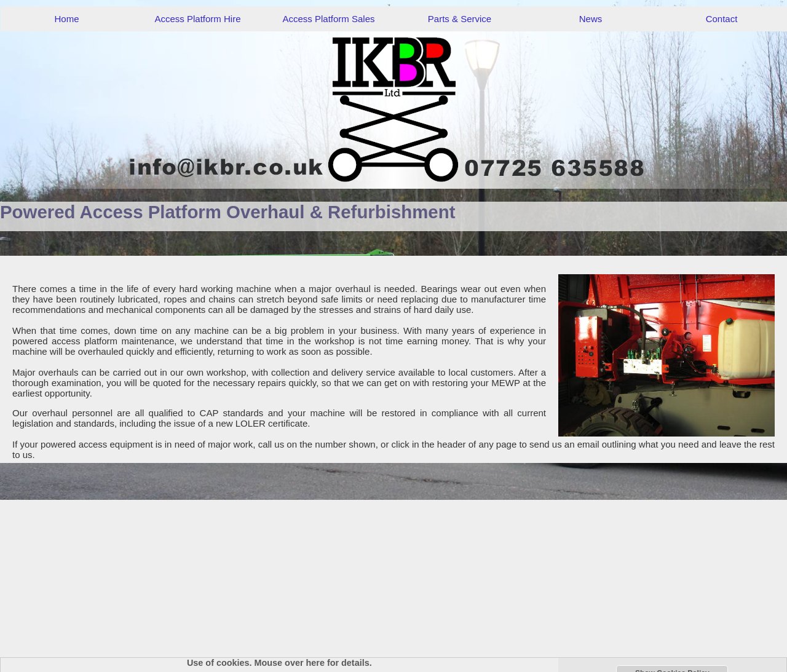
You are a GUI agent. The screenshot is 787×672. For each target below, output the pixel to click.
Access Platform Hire (197, 19)
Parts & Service (460, 19)
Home (66, 19)
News (591, 19)
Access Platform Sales (328, 19)
